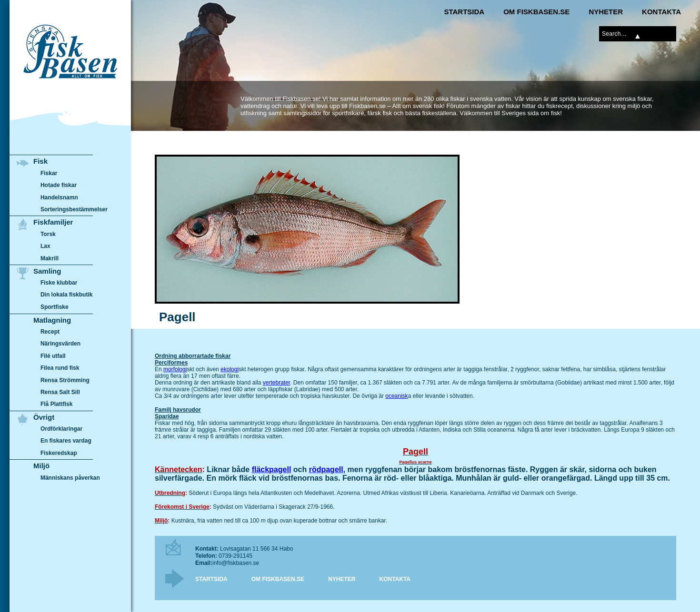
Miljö (41, 466)
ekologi (230, 369)
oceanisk (396, 396)
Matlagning (52, 320)
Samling (47, 271)
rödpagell (326, 469)
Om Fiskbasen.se (536, 12)
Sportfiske (55, 307)
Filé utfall (53, 356)
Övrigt (44, 417)
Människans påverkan (70, 478)
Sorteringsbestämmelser (74, 209)
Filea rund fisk (60, 368)
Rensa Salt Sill (60, 392)
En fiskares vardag (66, 441)
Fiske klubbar (59, 283)
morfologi (175, 369)
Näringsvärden (60, 344)
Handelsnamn (59, 197)
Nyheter (606, 12)
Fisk (40, 161)
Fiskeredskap (59, 453)
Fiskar (49, 173)
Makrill (50, 258)
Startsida (464, 12)
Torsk (48, 234)
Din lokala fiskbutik (67, 295)
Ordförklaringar (61, 429)
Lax (45, 246)
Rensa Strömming (65, 380)
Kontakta (661, 12)
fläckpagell (272, 469)
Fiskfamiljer (53, 222)
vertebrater (276, 383)
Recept (50, 332)
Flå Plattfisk (56, 404)
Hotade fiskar (59, 185)
